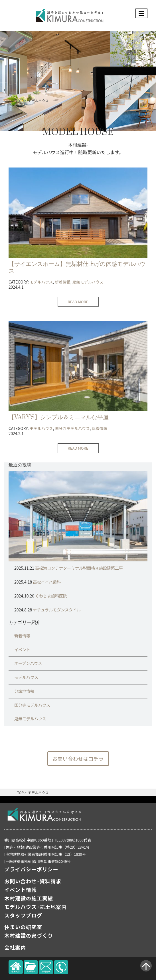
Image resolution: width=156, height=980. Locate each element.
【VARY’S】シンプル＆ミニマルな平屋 (59, 417)
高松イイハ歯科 (46, 582)
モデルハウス (38, 101)
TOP (20, 101)
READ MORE (78, 302)
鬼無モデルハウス (88, 282)
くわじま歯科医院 (51, 596)
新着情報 (62, 282)
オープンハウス (28, 663)
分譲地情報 (24, 691)
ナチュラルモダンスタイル (56, 610)
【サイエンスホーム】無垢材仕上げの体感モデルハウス (77, 267)
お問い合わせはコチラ (78, 758)
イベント (22, 650)
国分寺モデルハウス (72, 428)
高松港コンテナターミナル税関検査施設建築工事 (79, 568)
